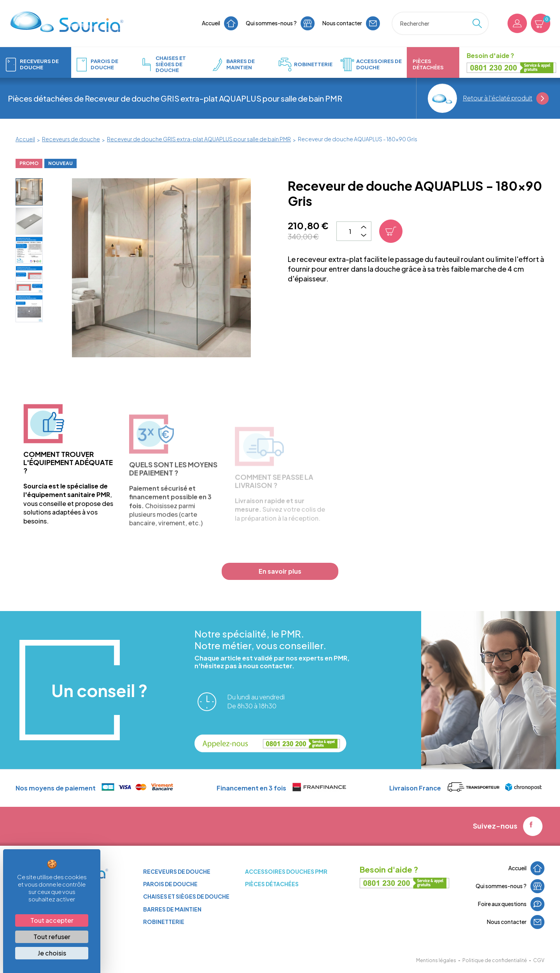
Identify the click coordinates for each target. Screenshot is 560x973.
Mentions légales (436, 960)
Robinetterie (164, 922)
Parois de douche (170, 884)
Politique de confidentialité (495, 960)
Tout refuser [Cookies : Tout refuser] (52, 937)
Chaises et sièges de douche (186, 896)
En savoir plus (280, 571)
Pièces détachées (272, 884)
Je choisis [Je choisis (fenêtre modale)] (52, 953)
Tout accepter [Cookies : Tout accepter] (52, 920)
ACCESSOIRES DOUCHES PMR (286, 871)
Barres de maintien (172, 909)
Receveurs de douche (177, 871)
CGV (539, 960)
